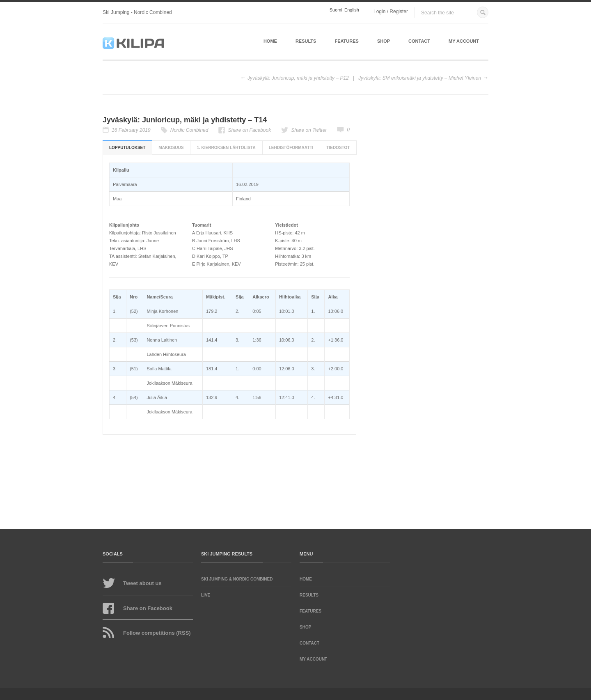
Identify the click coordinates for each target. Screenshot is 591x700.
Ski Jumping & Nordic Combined (237, 579)
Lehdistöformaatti (291, 148)
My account (464, 41)
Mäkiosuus (171, 148)
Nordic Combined (189, 130)
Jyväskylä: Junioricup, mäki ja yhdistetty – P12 (298, 78)
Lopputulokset (127, 148)
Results (306, 41)
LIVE (206, 595)
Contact (419, 41)
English (352, 10)
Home (270, 41)
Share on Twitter (309, 130)
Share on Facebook (249, 130)
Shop (384, 41)
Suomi (336, 10)
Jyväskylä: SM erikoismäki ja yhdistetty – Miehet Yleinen (420, 78)
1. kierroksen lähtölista (226, 148)
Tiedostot (338, 148)
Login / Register (391, 11)
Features (346, 41)
